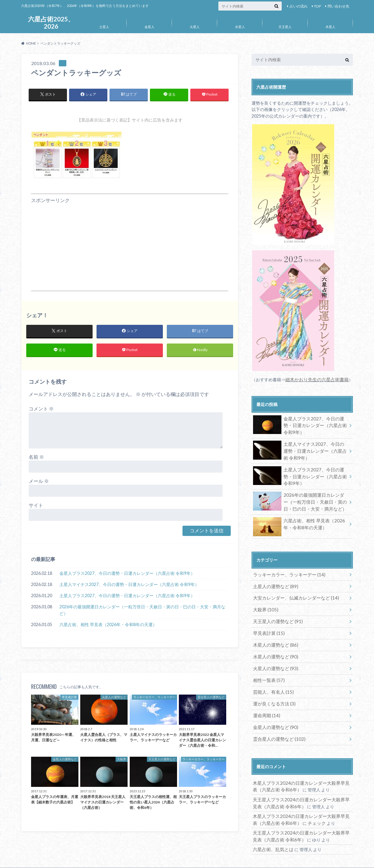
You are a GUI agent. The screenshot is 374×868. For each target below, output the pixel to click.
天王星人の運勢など (276, 613)
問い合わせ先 (338, 6)
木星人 (330, 27)
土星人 (104, 27)
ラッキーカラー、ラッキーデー (286, 568)
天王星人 (285, 27)
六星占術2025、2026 (51, 22)
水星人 (240, 27)
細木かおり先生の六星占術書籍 (315, 379)
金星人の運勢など (274, 713)
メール (39, 482)
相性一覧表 (267, 669)
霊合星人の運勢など (277, 725)
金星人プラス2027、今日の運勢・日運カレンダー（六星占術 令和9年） (127, 575)
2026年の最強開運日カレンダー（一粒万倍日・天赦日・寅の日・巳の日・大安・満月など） (142, 611)
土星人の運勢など (274, 580)
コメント (41, 410)
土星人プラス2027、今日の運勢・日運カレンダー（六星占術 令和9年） (127, 597)
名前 (36, 458)
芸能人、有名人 (272, 680)
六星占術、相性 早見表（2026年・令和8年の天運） (108, 626)
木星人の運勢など (274, 635)
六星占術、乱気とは (272, 832)
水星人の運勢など (274, 646)
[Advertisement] (130, 246)
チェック (309, 806)
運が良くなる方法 (273, 691)
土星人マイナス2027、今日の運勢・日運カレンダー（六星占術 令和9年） (129, 586)
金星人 (149, 27)
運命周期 (265, 702)
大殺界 (264, 602)
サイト (36, 507)
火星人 (195, 27)
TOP (317, 6)
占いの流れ (299, 6)
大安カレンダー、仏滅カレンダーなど (293, 591)
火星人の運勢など (274, 658)
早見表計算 (267, 624)
